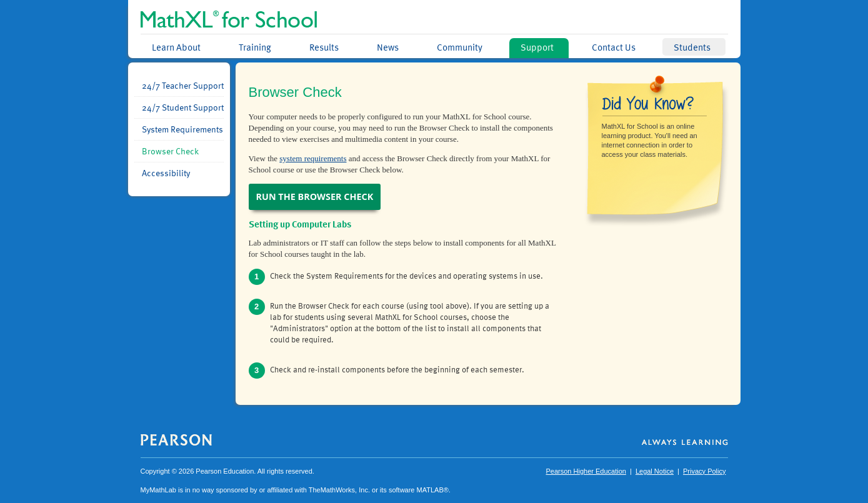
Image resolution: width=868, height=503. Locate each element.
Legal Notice (655, 471)
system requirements (313, 158)
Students (692, 47)
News (388, 47)
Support (537, 47)
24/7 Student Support (183, 107)
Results (324, 47)
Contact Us (614, 47)
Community (460, 47)
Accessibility (166, 173)
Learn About (176, 47)
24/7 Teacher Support (183, 86)
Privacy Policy (704, 471)
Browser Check (170, 151)
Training (255, 47)
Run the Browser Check (315, 197)
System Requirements (182, 129)
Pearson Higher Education (586, 471)
